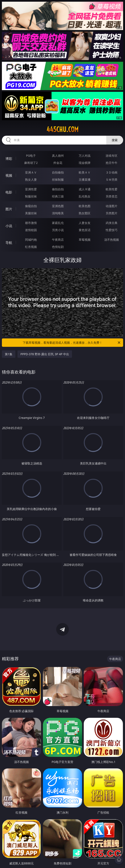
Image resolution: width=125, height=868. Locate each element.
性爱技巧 (112, 230)
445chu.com (63, 129)
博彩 (9, 159)
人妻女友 (85, 223)
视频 (9, 175)
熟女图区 (85, 213)
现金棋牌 (85, 163)
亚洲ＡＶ (31, 172)
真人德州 (58, 156)
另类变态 (112, 196)
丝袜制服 (58, 180)
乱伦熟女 (85, 196)
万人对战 (85, 156)
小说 (9, 226)
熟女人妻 (31, 180)
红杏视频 (31, 247)
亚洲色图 (58, 206)
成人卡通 (85, 189)
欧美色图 (85, 206)
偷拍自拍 (58, 189)
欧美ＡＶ (85, 172)
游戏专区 (112, 156)
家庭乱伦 (58, 223)
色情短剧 (58, 247)
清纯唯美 (58, 213)
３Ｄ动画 (112, 172)
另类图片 (112, 213)
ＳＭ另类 (112, 180)
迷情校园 (31, 230)
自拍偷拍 (58, 172)
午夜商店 (58, 240)
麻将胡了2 (31, 163)
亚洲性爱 (31, 189)
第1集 (9, 354)
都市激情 (31, 223)
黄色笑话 (85, 230)
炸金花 (58, 163)
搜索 (115, 140)
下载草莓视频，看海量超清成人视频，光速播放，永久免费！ (72, 343)
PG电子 (31, 156)
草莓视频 (85, 240)
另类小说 (58, 230)
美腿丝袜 (31, 213)
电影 (9, 192)
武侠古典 (112, 223)
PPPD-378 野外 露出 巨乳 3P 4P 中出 (45, 354)
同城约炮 (31, 240)
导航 (9, 243)
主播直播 (85, 180)
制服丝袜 (31, 196)
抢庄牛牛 (112, 163)
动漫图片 (112, 206)
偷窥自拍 (31, 206)
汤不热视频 (112, 240)
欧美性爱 (112, 189)
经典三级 (58, 196)
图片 (9, 209)
